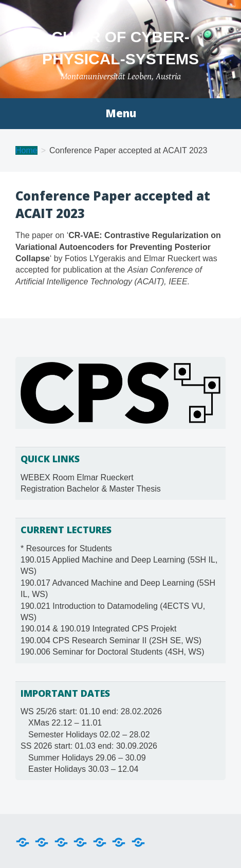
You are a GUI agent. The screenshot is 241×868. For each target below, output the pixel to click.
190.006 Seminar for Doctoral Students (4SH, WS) (113, 652)
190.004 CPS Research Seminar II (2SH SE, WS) (111, 640)
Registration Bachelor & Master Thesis (91, 489)
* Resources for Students (66, 548)
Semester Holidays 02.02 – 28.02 (89, 735)
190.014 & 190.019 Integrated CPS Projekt (98, 629)
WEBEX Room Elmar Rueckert (77, 477)
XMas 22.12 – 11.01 (65, 723)
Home (26, 150)
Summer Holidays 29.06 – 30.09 (87, 758)
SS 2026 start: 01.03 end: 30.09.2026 (89, 746)
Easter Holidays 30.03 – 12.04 (83, 769)
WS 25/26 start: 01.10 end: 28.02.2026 (91, 711)
